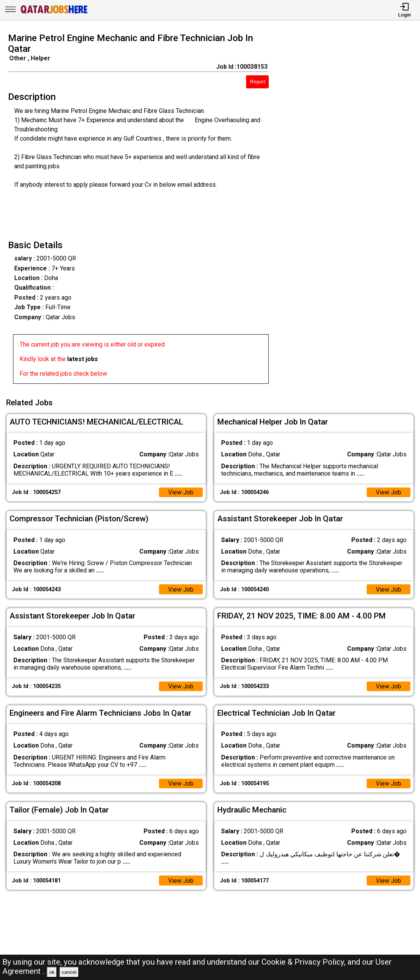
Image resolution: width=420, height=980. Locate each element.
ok (52, 972)
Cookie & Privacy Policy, (304, 962)
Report (258, 82)
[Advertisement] (350, 211)
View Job (181, 492)
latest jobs (83, 359)
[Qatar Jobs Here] (54, 13)
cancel (69, 972)
